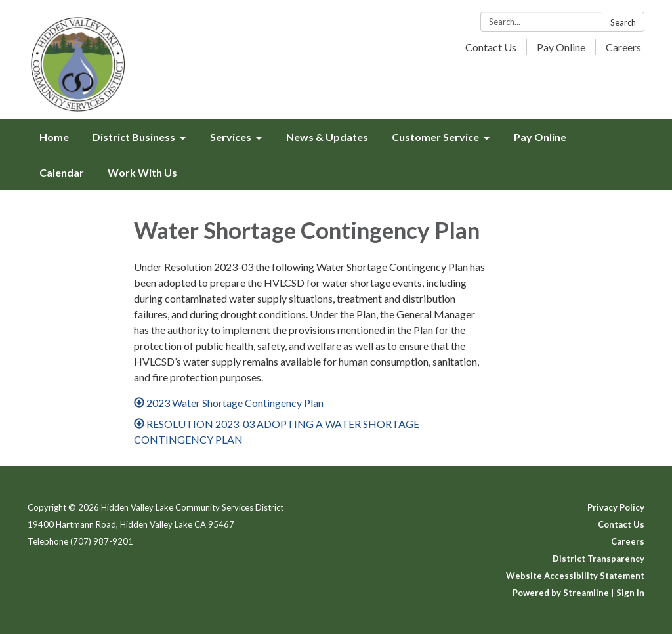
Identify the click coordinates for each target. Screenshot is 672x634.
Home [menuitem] (54, 137)
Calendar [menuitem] (62, 172)
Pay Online (561, 47)
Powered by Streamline (561, 593)
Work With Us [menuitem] (142, 172)
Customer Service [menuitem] (435, 137)
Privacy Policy (616, 507)
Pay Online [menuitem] (540, 137)
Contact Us (491, 47)
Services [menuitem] (231, 137)
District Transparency (598, 559)
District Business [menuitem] (134, 137)
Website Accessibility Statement (575, 576)
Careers (623, 47)
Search (623, 22)
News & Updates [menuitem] (327, 137)
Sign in (630, 593)
